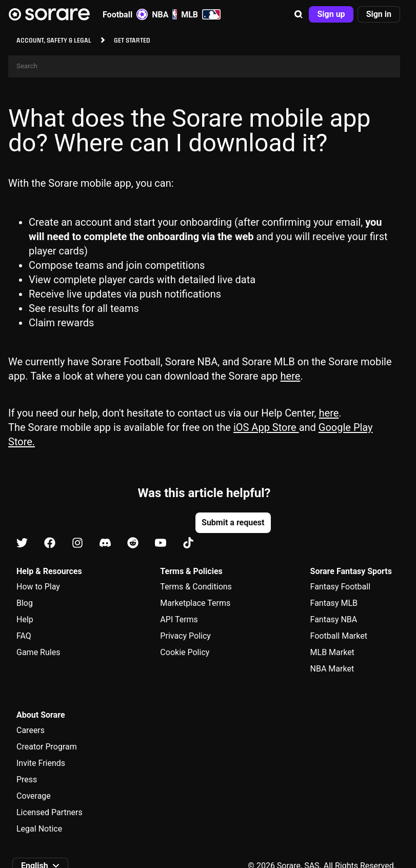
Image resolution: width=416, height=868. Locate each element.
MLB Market (332, 652)
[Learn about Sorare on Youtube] (161, 544)
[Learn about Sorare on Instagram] (77, 544)
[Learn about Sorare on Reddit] (133, 544)
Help (25, 619)
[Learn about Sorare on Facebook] (50, 544)
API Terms (179, 619)
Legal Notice (39, 829)
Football (125, 14)
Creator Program (47, 747)
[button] (299, 14)
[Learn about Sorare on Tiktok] (188, 544)
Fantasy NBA (334, 619)
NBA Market (332, 669)
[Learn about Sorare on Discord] (105, 544)
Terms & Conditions (196, 587)
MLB (201, 14)
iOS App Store (266, 427)
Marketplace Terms (195, 603)
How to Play (38, 587)
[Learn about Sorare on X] (22, 544)
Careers (31, 730)
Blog (25, 603)
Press (27, 780)
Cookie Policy (185, 652)
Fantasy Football (340, 587)
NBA (164, 14)
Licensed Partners (49, 812)
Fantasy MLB (334, 603)
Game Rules (38, 652)
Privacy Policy (185, 636)
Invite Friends (41, 763)
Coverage (34, 796)
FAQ (24, 636)
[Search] (204, 66)
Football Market (339, 636)
